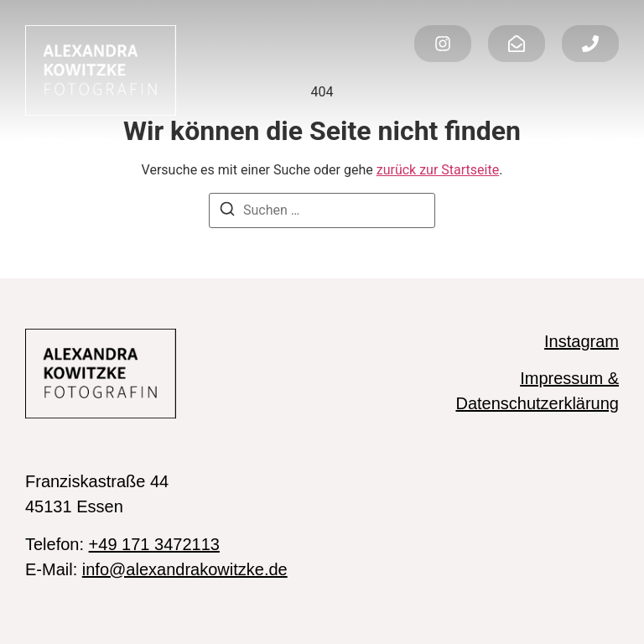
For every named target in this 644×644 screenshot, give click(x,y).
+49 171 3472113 (154, 544)
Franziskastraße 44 (97, 481)
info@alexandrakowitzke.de (185, 569)
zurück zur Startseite (438, 170)
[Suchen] (227, 212)
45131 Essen (74, 506)
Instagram (582, 341)
